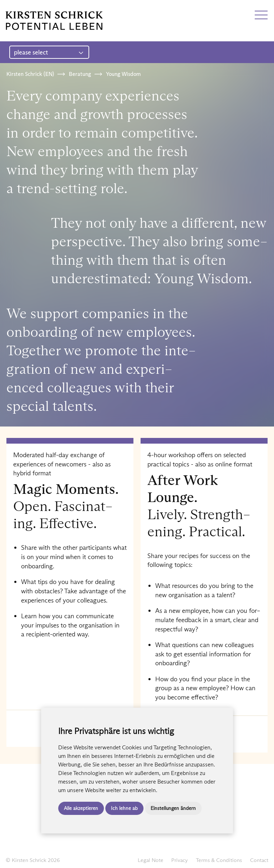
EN (22, 8)
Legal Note (151, 860)
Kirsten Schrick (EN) (30, 74)
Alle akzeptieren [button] (81, 808)
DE (10, 8)
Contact (259, 860)
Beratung (80, 74)
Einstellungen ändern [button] (173, 808)
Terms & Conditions (219, 860)
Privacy (179, 860)
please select (49, 52)
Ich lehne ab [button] (124, 808)
